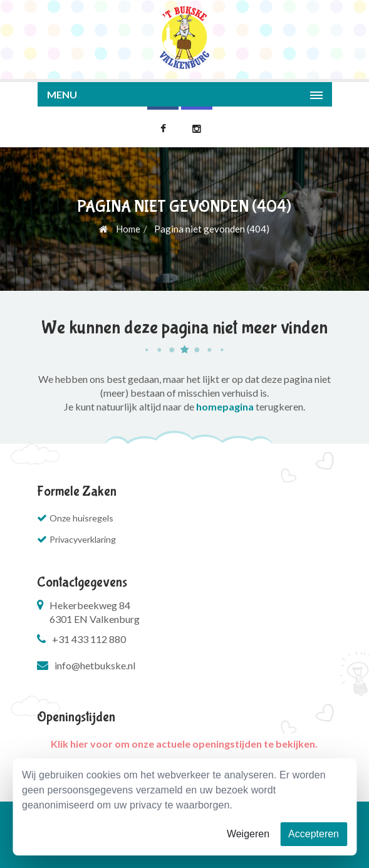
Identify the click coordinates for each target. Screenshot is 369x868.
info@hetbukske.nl (95, 665)
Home (120, 229)
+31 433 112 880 (89, 639)
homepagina (225, 406)
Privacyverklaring (83, 539)
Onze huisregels (81, 518)
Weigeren (248, 834)
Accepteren (314, 834)
